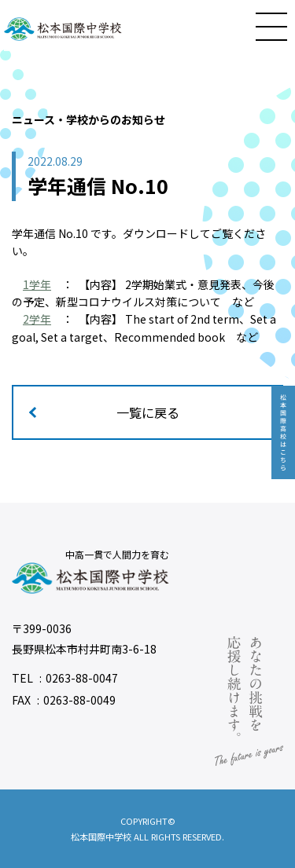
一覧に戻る (148, 412)
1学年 (37, 284)
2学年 (37, 319)
